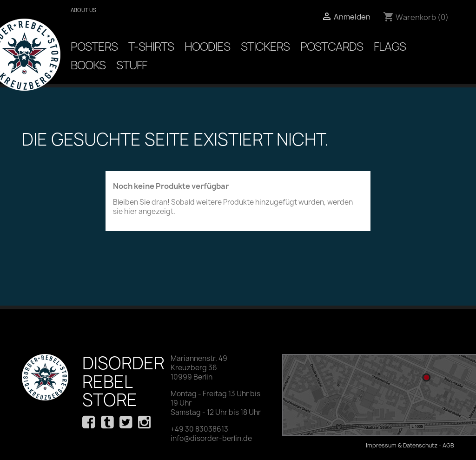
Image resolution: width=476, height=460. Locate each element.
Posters (94, 47)
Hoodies (207, 47)
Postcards (332, 47)
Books (88, 65)
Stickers (265, 47)
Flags (390, 47)
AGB (448, 445)
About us (83, 10)
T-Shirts (151, 47)
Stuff (132, 65)
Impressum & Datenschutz (402, 445)
